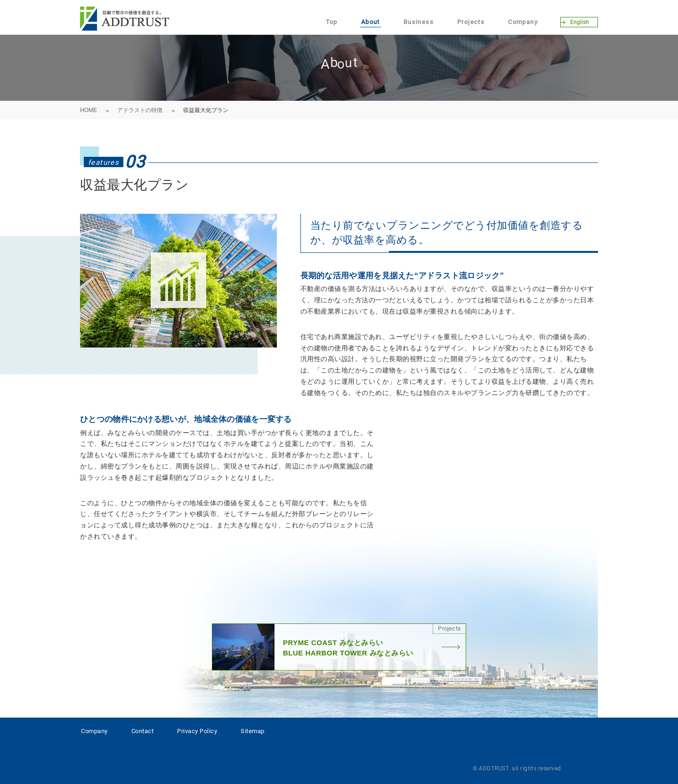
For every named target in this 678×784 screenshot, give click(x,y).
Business (419, 22)
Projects (471, 22)
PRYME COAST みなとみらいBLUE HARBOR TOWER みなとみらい (339, 647)
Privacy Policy (197, 731)
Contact (143, 731)
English (580, 22)
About (371, 22)
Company (523, 22)
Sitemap (253, 731)
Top (332, 22)
